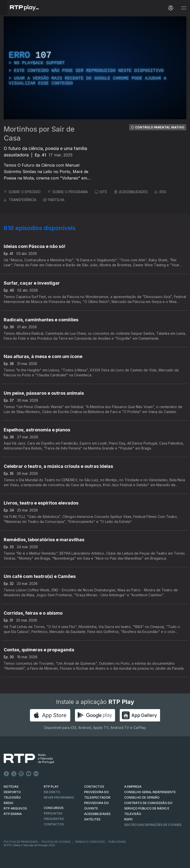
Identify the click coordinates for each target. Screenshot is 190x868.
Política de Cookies (56, 842)
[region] (95, 68)
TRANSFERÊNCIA (20, 200)
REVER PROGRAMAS (59, 797)
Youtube (29, 774)
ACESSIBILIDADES (131, 192)
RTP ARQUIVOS (15, 808)
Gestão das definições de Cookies (153, 825)
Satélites (92, 819)
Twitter (14, 774)
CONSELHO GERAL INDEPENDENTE (150, 792)
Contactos (54, 824)
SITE (101, 192)
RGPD (128, 819)
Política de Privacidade (21, 842)
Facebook (6, 774)
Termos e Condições (90, 842)
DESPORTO (12, 792)
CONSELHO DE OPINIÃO (142, 797)
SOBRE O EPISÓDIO (22, 192)
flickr (36, 774)
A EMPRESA (133, 787)
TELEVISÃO (12, 797)
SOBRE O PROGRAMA (68, 192)
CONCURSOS (54, 808)
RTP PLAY (51, 787)
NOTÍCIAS (11, 787)
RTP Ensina (13, 814)
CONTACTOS (94, 787)
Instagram (21, 774)
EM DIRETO (52, 792)
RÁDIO (9, 803)
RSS (160, 192)
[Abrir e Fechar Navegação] (184, 8)
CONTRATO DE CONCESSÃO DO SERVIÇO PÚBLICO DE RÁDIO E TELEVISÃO (148, 808)
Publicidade (117, 842)
